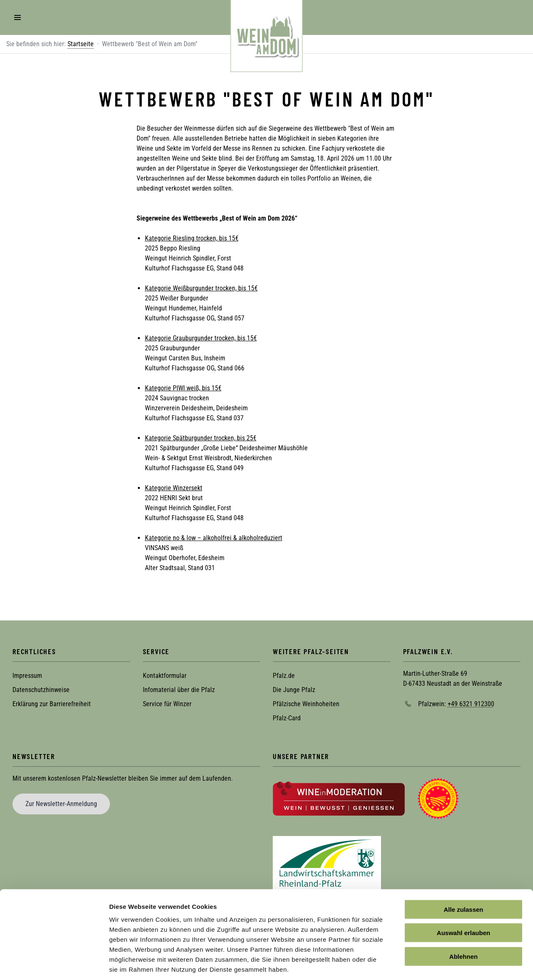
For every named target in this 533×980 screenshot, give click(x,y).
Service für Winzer (167, 704)
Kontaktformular (165, 676)
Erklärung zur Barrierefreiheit (52, 704)
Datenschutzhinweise (41, 690)
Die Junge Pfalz (294, 690)
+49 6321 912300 (471, 704)
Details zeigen (443, 964)
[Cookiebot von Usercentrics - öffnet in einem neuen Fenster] (54, 964)
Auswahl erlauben (463, 894)
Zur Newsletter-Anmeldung (61, 804)
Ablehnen (463, 917)
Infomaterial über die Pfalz (179, 690)
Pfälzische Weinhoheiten (306, 704)
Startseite (81, 44)
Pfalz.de (284, 676)
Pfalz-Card (287, 718)
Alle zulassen (463, 870)
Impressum (27, 676)
